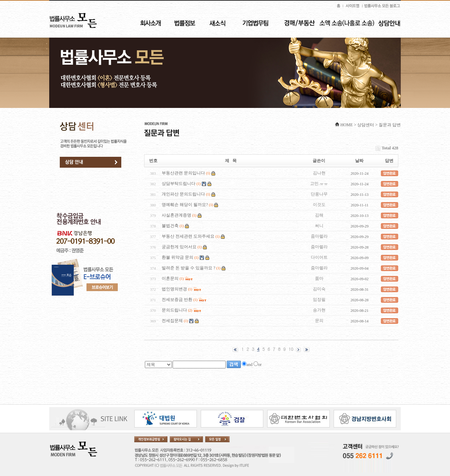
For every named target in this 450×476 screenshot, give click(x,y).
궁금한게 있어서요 (179, 247)
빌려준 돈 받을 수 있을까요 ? (188, 268)
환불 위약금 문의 (178, 257)
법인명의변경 (174, 289)
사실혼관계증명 (176, 215)
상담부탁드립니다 (179, 184)
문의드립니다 (174, 310)
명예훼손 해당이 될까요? (185, 205)
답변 (389, 161)
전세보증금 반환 (177, 300)
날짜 (359, 161)
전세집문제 (172, 321)
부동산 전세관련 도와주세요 (188, 236)
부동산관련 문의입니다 (183, 173)
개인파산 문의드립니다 (183, 194)
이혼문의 (170, 278)
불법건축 (170, 226)
